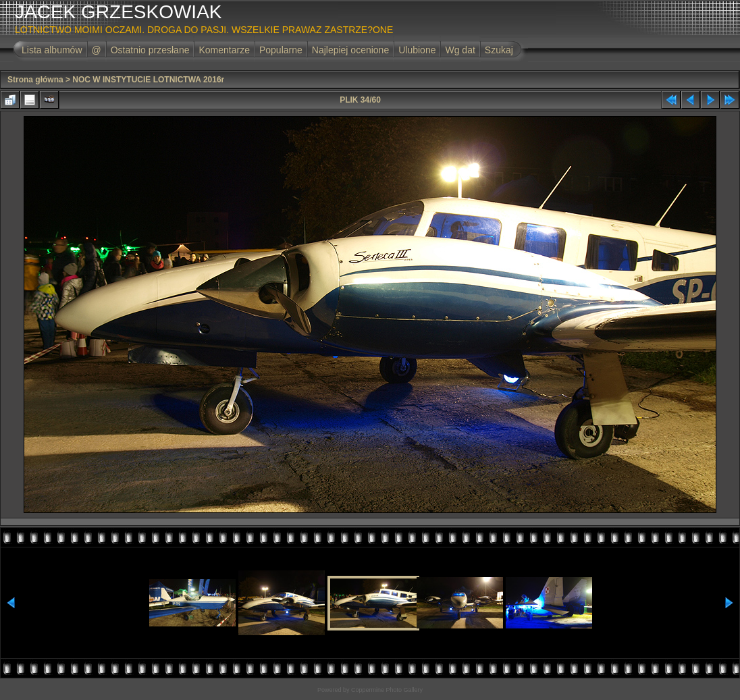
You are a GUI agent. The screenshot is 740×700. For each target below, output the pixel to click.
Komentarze (224, 50)
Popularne (281, 50)
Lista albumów (52, 50)
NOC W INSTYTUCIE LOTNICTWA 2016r (148, 80)
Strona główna (35, 80)
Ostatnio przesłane (150, 50)
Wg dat (460, 50)
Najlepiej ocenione (350, 50)
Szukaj (499, 50)
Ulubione (417, 50)
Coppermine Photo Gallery (387, 690)
